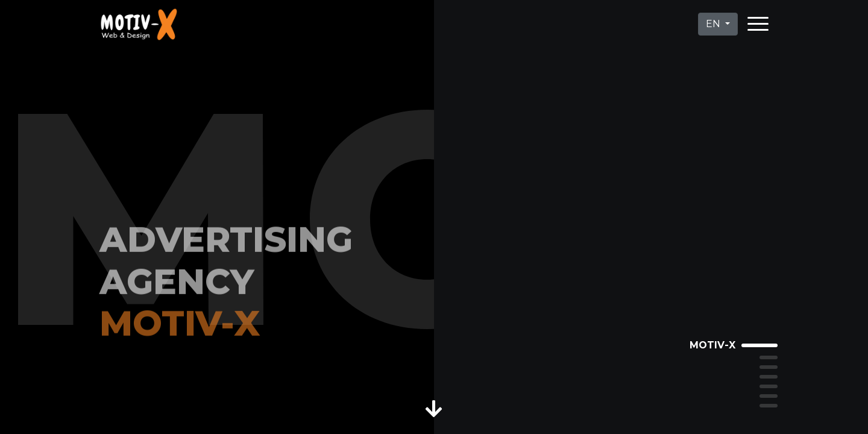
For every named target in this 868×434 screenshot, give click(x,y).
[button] (434, 406)
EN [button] (714, 24)
